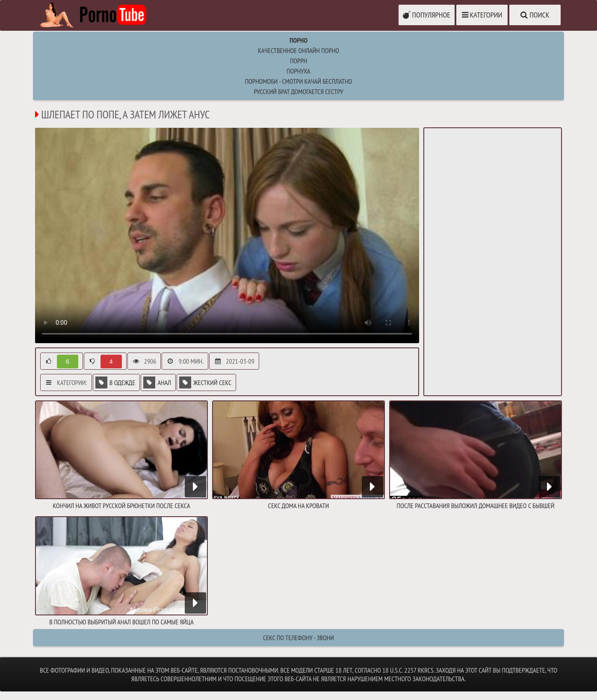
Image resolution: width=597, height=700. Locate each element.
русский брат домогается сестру (298, 91)
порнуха (298, 71)
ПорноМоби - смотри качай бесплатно (299, 81)
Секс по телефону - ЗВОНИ (298, 638)
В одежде (115, 382)
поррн (298, 61)
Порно (298, 40)
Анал (157, 382)
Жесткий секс (205, 382)
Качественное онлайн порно (298, 50)
